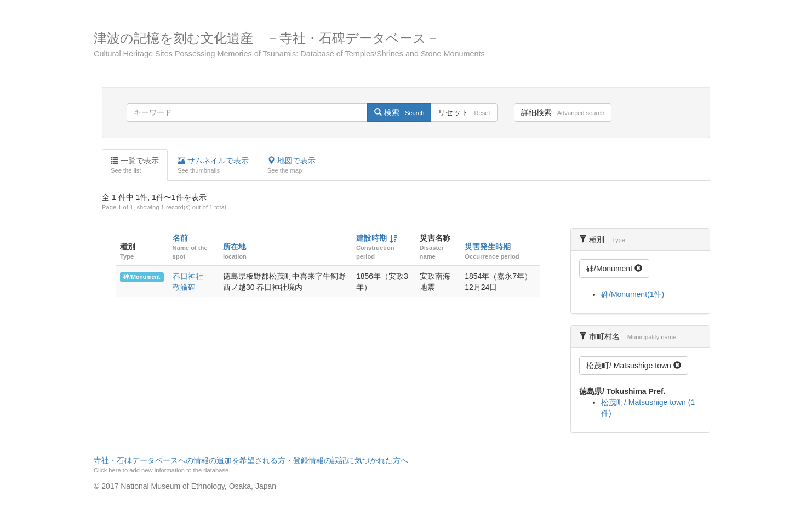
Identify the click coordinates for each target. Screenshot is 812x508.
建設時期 (371, 238)
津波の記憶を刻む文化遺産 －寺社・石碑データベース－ (406, 45)
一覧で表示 (135, 165)
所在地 (235, 247)
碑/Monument (142, 277)
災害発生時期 (488, 247)
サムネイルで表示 (213, 165)
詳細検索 (563, 112)
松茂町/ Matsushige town (634, 366)
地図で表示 (291, 165)
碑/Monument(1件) (633, 294)
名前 (180, 238)
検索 (399, 112)
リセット (464, 112)
